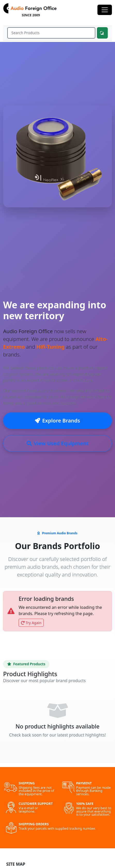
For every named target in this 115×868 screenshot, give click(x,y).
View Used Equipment (58, 443)
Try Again (31, 623)
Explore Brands (57, 421)
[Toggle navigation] (105, 10)
